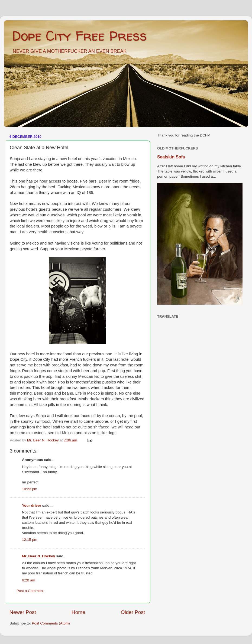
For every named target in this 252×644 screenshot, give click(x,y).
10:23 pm (30, 489)
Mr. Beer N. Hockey (38, 556)
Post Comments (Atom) (51, 623)
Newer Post (23, 612)
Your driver (32, 505)
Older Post (133, 612)
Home (78, 612)
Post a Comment (30, 591)
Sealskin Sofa (171, 157)
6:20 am (29, 580)
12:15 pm (30, 540)
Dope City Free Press (80, 36)
